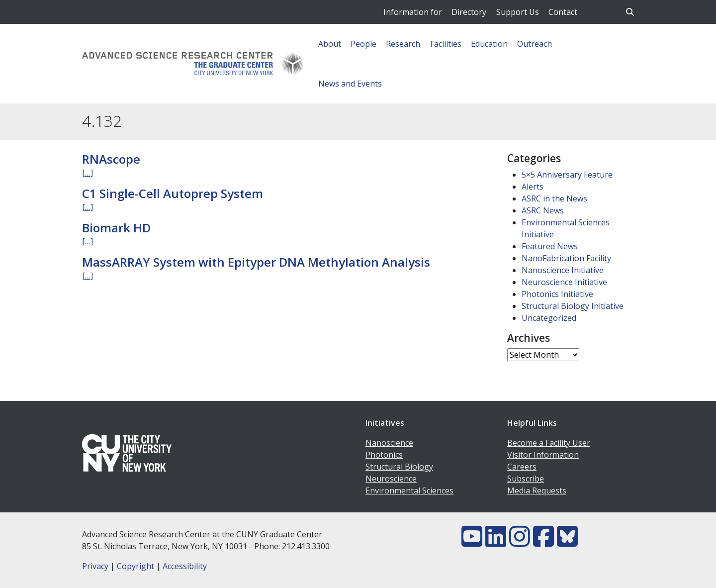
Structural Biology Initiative (573, 306)
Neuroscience (391, 479)
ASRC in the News (554, 198)
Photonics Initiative (557, 294)
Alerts (533, 187)
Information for (413, 12)
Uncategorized (549, 318)
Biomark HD (116, 228)
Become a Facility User (549, 443)
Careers (522, 467)
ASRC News (543, 210)
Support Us (518, 12)
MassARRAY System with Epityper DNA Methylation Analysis (256, 262)
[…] (88, 173)
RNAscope (111, 159)
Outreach (535, 44)
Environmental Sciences (409, 490)
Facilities (446, 44)
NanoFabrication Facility (566, 258)
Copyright (135, 566)
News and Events (350, 84)
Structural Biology (399, 467)
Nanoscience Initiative (563, 270)
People (363, 44)
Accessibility (185, 566)
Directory (469, 12)
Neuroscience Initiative (564, 282)
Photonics (384, 455)
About (330, 44)
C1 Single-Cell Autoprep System (173, 193)
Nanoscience (389, 443)
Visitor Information (543, 455)
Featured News (550, 246)
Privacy (95, 566)
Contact (563, 12)
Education (489, 44)
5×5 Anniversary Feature (567, 175)
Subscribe (526, 479)
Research (403, 44)
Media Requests (537, 490)
